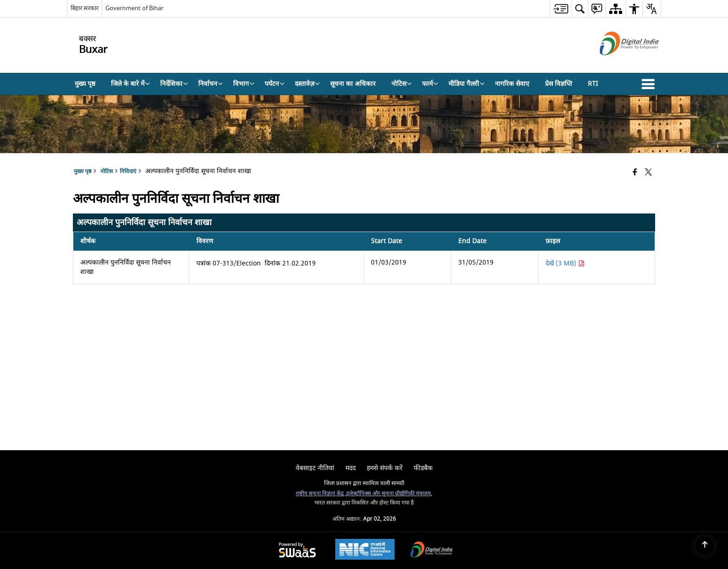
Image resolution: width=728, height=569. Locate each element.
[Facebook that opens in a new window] (635, 173)
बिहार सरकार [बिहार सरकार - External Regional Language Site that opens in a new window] (84, 8)
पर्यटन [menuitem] (275, 84)
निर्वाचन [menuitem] (211, 84)
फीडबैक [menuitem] (423, 468)
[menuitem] (561, 9)
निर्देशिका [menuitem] (174, 84)
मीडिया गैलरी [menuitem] (467, 84)
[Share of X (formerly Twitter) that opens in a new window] (648, 173)
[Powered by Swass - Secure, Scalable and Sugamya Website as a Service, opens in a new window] (297, 551)
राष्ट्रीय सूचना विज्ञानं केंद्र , (321, 494)
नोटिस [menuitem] (402, 84)
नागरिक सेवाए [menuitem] (512, 84)
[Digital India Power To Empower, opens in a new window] (432, 551)
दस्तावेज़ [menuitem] (307, 84)
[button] (650, 84)
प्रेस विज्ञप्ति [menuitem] (559, 84)
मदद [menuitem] (351, 468)
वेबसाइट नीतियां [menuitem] (315, 468)
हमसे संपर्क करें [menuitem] (385, 468)
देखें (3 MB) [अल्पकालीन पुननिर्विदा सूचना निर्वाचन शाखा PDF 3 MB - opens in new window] (565, 263)
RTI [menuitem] (593, 84)
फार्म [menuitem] (430, 84)
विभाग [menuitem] (244, 84)
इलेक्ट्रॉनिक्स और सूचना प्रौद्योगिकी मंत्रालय (389, 494)
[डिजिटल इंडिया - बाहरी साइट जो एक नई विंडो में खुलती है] (618, 63)
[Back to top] (705, 546)
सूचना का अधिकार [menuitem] (353, 84)
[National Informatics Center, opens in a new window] (365, 550)
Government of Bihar (134, 8)
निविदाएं (128, 171)
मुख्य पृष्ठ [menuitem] (85, 84)
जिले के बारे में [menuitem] (130, 84)
